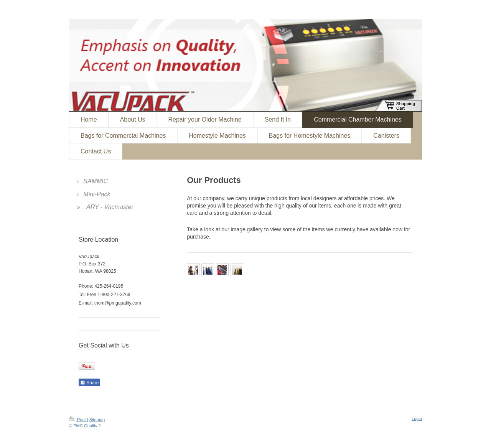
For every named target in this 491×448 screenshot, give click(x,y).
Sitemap (97, 420)
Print (78, 420)
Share (89, 383)
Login (417, 418)
